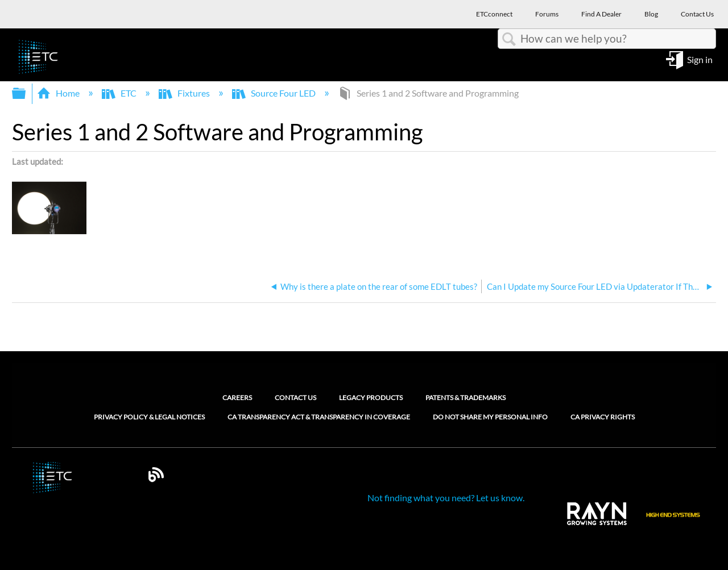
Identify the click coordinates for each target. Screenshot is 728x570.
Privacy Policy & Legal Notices (149, 417)
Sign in (700, 59)
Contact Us (295, 398)
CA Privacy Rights (603, 417)
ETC (120, 93)
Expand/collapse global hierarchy (26, 93)
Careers (237, 398)
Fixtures (185, 93)
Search (509, 39)
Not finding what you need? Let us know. (446, 498)
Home (59, 93)
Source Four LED (275, 93)
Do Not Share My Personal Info (490, 417)
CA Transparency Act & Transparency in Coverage (319, 417)
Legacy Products (371, 398)
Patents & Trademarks (466, 398)
